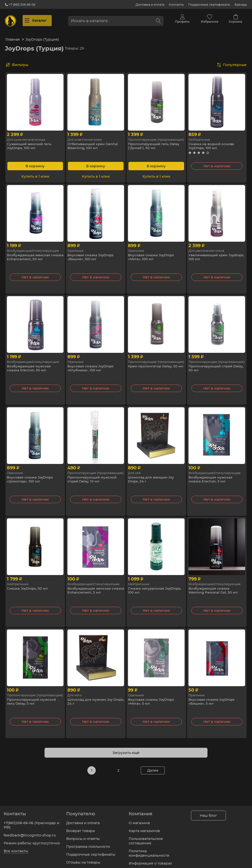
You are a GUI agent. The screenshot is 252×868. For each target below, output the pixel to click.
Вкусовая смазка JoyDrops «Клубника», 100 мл (92, 365)
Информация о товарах (150, 860)
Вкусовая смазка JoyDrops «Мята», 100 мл (152, 254)
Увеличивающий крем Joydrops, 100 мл (209, 254)
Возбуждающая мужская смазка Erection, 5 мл (211, 476)
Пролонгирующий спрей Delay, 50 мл (212, 365)
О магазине (139, 820)
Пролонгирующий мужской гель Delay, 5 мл (33, 698)
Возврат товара (80, 828)
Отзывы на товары (83, 859)
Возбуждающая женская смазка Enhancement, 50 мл (32, 254)
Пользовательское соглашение (146, 838)
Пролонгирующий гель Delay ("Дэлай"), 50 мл (155, 143)
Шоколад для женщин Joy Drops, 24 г (152, 476)
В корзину (35, 162)
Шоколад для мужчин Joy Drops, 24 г (91, 698)
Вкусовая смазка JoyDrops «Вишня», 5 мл (213, 698)
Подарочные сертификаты (209, 5)
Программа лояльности (88, 844)
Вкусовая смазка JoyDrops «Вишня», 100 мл (92, 254)
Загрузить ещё (126, 749)
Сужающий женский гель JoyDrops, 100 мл (30, 143)
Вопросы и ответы (83, 836)
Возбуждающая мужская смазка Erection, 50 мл (29, 365)
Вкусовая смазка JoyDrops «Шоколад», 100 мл (31, 476)
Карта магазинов (144, 828)
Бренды (241, 5)
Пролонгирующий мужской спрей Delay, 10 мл (93, 476)
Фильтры (20, 61)
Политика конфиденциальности (149, 850)
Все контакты (16, 848)
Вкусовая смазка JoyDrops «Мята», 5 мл (152, 698)
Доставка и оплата (150, 5)
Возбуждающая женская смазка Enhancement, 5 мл (92, 587)
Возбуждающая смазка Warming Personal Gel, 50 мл (214, 587)
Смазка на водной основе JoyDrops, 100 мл (212, 143)
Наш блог (208, 813)
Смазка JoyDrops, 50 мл (28, 585)
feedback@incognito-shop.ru (30, 832)
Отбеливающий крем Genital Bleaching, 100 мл (94, 143)
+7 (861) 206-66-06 (20, 5)
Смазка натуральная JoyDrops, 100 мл (156, 587)
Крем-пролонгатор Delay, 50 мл (154, 365)
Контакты (176, 5)
